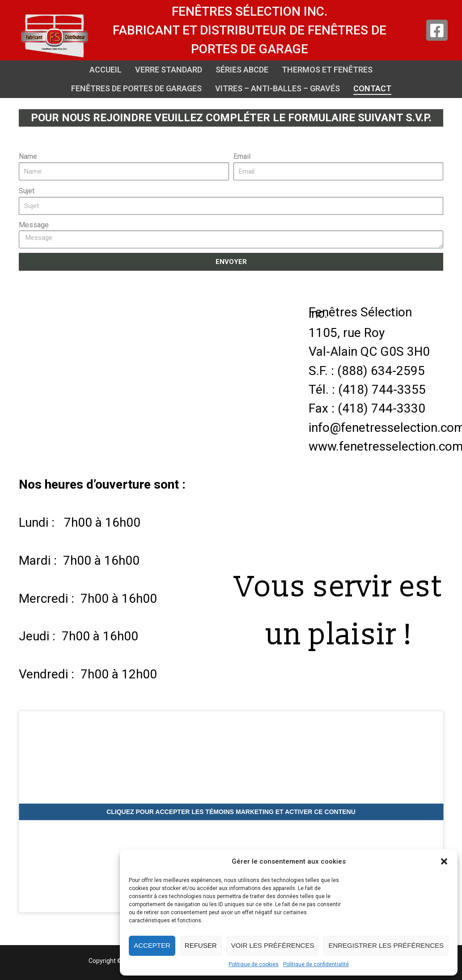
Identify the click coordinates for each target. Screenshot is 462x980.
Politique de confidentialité (316, 964)
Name (28, 156)
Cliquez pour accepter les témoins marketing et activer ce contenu (231, 812)
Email (242, 156)
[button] (444, 861)
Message (34, 225)
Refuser (201, 945)
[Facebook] (437, 30)
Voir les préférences (273, 945)
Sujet (27, 191)
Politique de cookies (254, 964)
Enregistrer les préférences (386, 945)
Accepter (152, 945)
